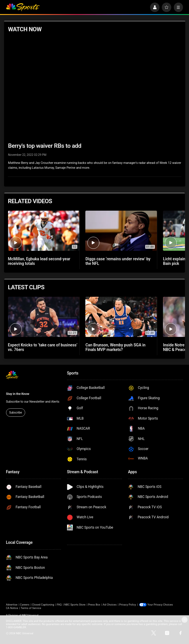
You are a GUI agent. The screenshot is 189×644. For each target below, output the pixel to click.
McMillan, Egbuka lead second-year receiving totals (39, 261)
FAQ (59, 605)
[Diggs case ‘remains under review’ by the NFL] (121, 231)
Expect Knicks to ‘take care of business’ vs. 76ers (43, 347)
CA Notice (12, 608)
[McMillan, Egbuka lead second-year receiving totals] (44, 231)
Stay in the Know (18, 394)
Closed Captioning (43, 605)
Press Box (94, 605)
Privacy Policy (128, 605)
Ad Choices (110, 605)
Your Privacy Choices (160, 605)
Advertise (12, 605)
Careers (25, 605)
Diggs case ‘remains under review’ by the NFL (118, 261)
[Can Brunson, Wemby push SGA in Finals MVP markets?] (121, 317)
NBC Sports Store (75, 605)
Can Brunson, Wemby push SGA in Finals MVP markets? (115, 347)
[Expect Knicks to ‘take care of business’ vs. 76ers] (44, 317)
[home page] (23, 7)
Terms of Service (31, 608)
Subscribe (16, 413)
